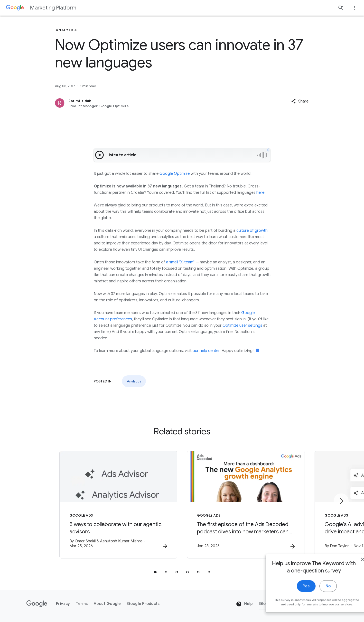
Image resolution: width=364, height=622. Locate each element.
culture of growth (252, 231)
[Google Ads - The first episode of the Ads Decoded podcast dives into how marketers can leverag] (246, 505)
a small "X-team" (180, 262)
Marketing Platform (53, 8)
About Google (107, 604)
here (260, 193)
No (314, 594)
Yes (293, 594)
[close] (349, 567)
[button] (300, 101)
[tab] (155, 572)
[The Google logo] (37, 604)
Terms (82, 604)
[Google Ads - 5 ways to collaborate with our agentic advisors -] (118, 505)
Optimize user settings (242, 325)
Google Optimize (175, 174)
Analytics (134, 381)
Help (244, 604)
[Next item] (341, 501)
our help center (206, 351)
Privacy (63, 604)
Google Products (143, 604)
